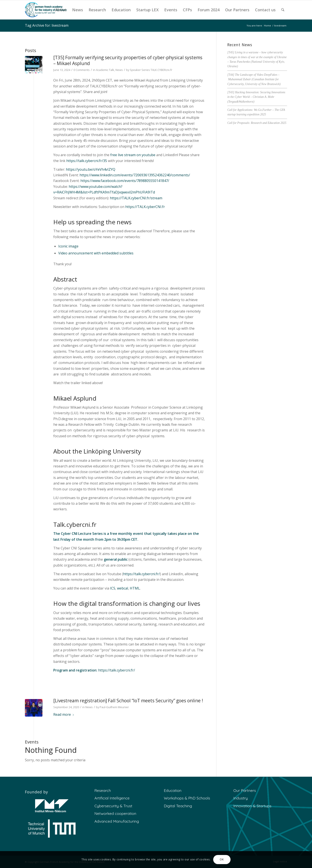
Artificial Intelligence (112, 798)
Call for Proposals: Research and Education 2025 (257, 123)
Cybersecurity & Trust (113, 806)
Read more (64, 714)
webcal (123, 588)
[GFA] (46, 10)
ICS (113, 588)
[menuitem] (61, 10)
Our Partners (245, 790)
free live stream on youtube (133, 155)
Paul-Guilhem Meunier (114, 707)
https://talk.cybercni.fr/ (141, 574)
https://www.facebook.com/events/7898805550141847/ (125, 181)
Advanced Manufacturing (117, 821)
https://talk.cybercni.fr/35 (87, 161)
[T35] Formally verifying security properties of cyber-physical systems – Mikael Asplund (128, 60)
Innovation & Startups (252, 806)
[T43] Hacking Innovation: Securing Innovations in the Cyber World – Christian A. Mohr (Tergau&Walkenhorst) (256, 97)
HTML (135, 588)
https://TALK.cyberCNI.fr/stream (136, 198)
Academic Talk (105, 70)
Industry (241, 798)
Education (173, 790)
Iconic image (68, 246)
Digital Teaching (178, 806)
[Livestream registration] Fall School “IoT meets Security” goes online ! (128, 701)
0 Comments (82, 70)
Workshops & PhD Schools (187, 798)
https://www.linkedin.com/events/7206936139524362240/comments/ (135, 175)
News (119, 70)
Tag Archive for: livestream (47, 25)
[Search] (283, 10)
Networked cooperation (115, 813)
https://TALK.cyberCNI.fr (145, 207)
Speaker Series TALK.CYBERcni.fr (151, 70)
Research (103, 790)
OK (222, 859)
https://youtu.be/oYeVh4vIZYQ (91, 169)
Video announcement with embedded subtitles (96, 253)
